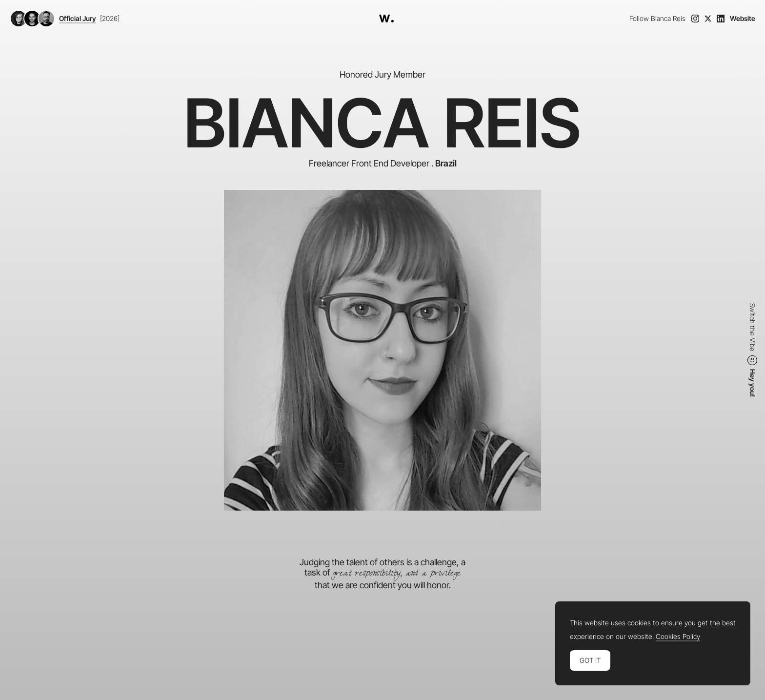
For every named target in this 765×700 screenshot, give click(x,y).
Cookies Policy (678, 637)
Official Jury (78, 19)
